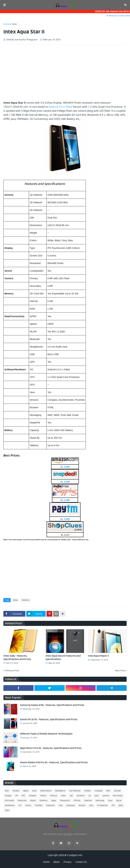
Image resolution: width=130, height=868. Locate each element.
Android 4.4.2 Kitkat (61, 107)
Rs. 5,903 (65, 519)
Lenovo (106, 796)
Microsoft (9, 801)
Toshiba (39, 805)
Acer (7, 791)
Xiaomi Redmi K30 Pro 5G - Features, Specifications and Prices (54, 762)
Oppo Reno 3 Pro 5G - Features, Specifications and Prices (51, 748)
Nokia (33, 801)
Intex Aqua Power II (98, 656)
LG (90, 796)
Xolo (91, 805)
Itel (71, 796)
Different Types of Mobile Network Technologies (46, 734)
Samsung (100, 801)
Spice (119, 801)
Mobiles (25, 600)
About (57, 862)
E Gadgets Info (75, 855)
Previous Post (12, 670)
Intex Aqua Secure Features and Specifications (63, 658)
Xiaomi (82, 805)
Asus (34, 791)
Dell (108, 791)
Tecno (28, 805)
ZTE (113, 805)
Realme (88, 801)
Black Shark (46, 791)
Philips (77, 801)
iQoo (7, 810)
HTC (23, 796)
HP (17, 796)
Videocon (51, 805)
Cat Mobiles (75, 791)
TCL (20, 805)
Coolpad (99, 791)
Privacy (67, 862)
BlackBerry (60, 791)
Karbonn (81, 796)
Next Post (120, 670)
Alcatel (16, 791)
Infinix (43, 796)
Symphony (10, 805)
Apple (26, 791)
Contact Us (81, 862)
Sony (110, 801)
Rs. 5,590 (65, 500)
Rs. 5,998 (65, 467)
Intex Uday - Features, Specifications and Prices (17, 658)
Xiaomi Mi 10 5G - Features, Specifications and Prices (49, 719)
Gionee (117, 791)
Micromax (118, 796)
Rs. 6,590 (65, 482)
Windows (71, 805)
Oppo (54, 801)
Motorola (22, 801)
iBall (121, 805)
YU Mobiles (102, 805)
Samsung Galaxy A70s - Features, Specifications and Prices (52, 705)
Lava (97, 796)
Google (8, 796)
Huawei (33, 796)
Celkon (88, 791)
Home (7, 24)
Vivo (61, 805)
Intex (14, 24)
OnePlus (44, 801)
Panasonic (65, 801)
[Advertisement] (65, 73)
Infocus (54, 796)
